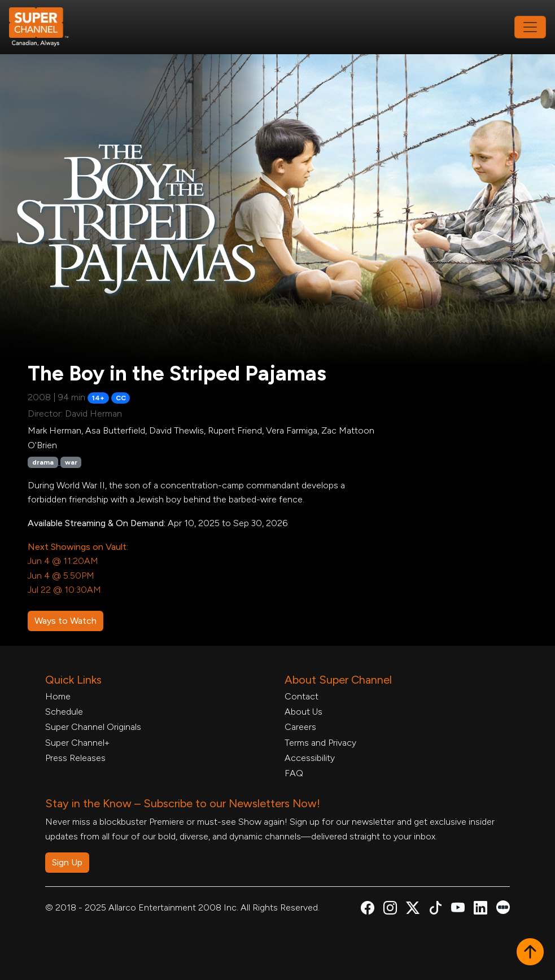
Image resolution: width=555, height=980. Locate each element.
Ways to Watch (65, 621)
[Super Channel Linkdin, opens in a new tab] (480, 910)
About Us (303, 712)
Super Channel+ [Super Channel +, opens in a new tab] (77, 743)
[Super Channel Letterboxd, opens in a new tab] (503, 906)
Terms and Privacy (320, 743)
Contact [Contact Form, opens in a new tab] (301, 696)
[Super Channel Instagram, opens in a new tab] (390, 910)
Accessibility (310, 758)
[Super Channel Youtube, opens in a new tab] (458, 910)
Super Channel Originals (93, 727)
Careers (300, 727)
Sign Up (67, 862)
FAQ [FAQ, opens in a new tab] (294, 773)
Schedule (64, 712)
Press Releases (75, 758)
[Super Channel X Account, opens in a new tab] (413, 910)
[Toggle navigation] (530, 27)
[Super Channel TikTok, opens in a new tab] (435, 910)
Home (58, 696)
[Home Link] (46, 27)
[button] (530, 953)
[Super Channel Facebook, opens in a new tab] (368, 910)
